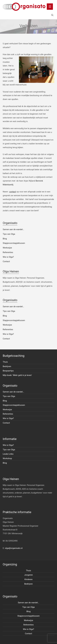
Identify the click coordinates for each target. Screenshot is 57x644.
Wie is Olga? (8, 257)
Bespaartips (8, 371)
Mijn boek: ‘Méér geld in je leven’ (17, 375)
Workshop (7, 458)
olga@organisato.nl (14, 548)
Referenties (8, 252)
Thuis (5, 362)
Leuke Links (8, 454)
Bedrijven (7, 366)
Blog (5, 239)
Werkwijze (7, 248)
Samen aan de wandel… (13, 229)
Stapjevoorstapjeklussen (14, 243)
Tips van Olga (9, 234)
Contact (6, 261)
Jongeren (29, 575)
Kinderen (29, 579)
